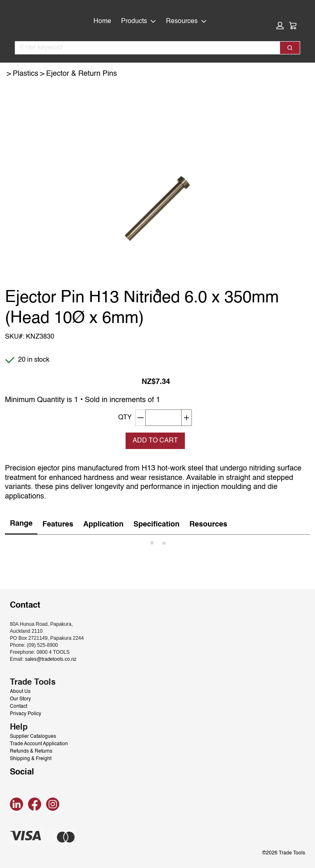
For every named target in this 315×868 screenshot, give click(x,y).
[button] (280, 26)
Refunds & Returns (31, 751)
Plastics (26, 74)
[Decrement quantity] (140, 418)
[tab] (21, 524)
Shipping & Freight (31, 759)
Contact (19, 707)
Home (102, 21)
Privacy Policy (26, 714)
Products (139, 21)
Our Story (20, 699)
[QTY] (163, 418)
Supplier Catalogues (33, 737)
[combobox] (144, 48)
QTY (125, 418)
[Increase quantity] (187, 418)
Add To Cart (155, 441)
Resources (186, 21)
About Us (20, 692)
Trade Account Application (39, 744)
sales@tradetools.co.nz (51, 659)
